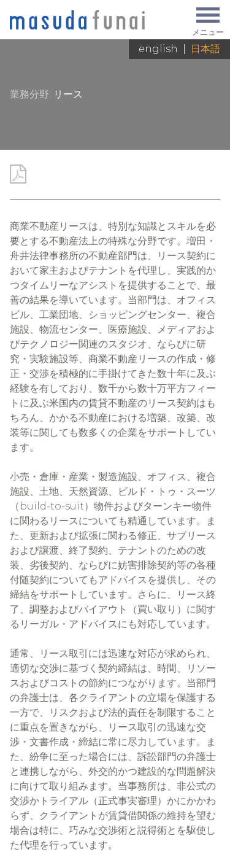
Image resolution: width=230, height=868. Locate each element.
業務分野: (30, 94)
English (158, 49)
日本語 (205, 49)
